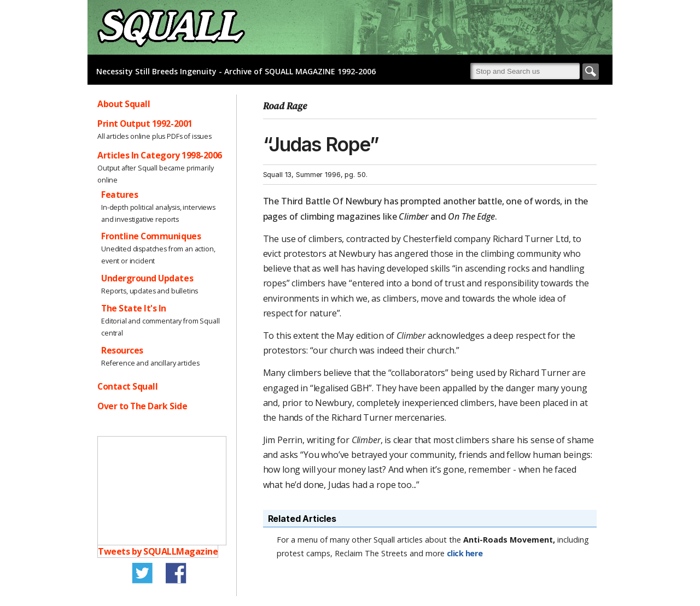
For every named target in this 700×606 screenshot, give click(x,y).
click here (465, 553)
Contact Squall (127, 386)
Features (119, 195)
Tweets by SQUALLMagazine (158, 551)
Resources (122, 350)
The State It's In (134, 308)
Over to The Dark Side (142, 406)
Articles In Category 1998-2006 (160, 155)
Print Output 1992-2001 (145, 123)
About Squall (124, 104)
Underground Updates (147, 278)
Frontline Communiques (151, 236)
